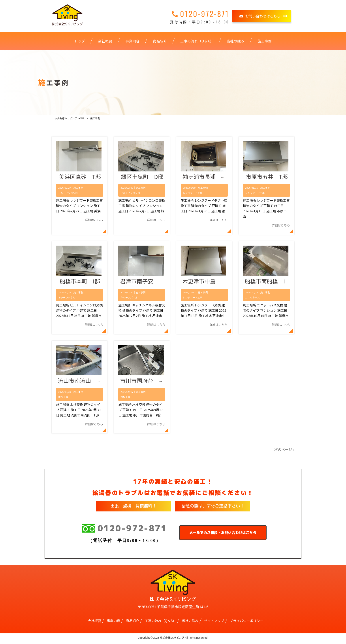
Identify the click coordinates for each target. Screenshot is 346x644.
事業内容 (113, 623)
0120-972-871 (124, 530)
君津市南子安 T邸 (144, 283)
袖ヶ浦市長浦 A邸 (206, 177)
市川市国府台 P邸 (144, 383)
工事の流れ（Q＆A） (160, 623)
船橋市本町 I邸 (80, 283)
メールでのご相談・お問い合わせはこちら (223, 535)
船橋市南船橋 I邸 (268, 283)
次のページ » (284, 451)
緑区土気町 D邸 (142, 177)
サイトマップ (214, 623)
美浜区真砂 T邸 (80, 177)
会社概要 (94, 623)
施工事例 (78, 188)
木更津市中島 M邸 (207, 283)
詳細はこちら (94, 220)
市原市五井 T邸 (267, 177)
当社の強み (190, 623)
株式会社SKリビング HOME (70, 118)
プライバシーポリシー (246, 623)
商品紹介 (133, 623)
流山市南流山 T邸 (82, 383)
